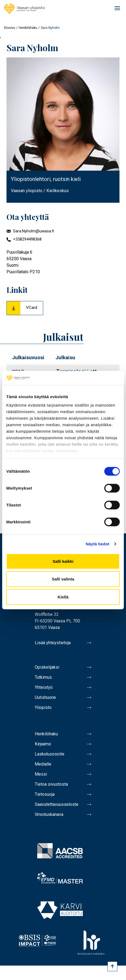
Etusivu (10, 28)
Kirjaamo (43, 744)
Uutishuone (45, 697)
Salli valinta (63, 579)
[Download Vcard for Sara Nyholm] (25, 308)
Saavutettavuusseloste (57, 804)
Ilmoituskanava (49, 814)
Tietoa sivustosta (51, 784)
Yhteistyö (44, 687)
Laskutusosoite (50, 754)
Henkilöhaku (28, 28)
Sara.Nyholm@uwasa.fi (34, 231)
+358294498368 (27, 239)
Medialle (43, 764)
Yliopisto (43, 707)
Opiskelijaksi (47, 667)
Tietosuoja (45, 794)
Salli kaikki (63, 561)
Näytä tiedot (98, 544)
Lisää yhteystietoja (53, 643)
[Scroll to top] (112, 966)
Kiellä (63, 597)
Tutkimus (43, 677)
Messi (41, 774)
